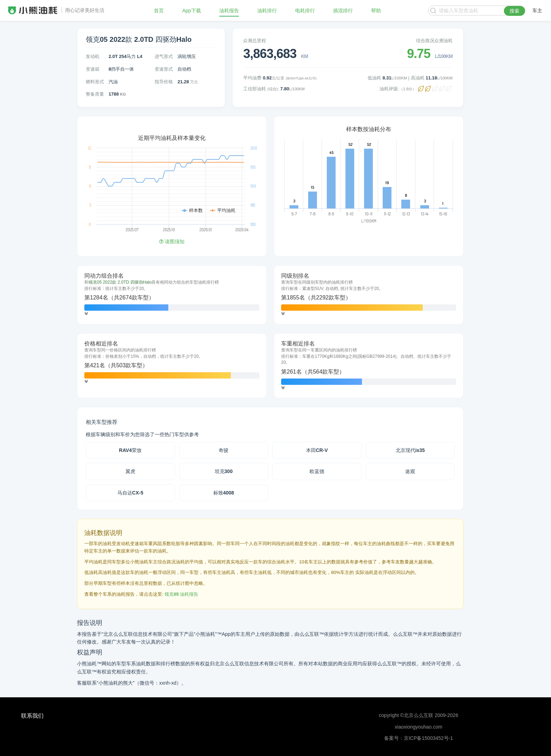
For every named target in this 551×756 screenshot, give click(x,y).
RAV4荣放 (130, 450)
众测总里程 (255, 41)
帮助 (376, 11)
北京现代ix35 (410, 450)
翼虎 (130, 471)
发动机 (93, 56)
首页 (159, 11)
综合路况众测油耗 (434, 41)
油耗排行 (267, 11)
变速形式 (164, 69)
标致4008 (224, 493)
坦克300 (224, 471)
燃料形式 (95, 82)
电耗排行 (305, 11)
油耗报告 (229, 11)
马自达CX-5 (130, 493)
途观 (410, 471)
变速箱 (93, 69)
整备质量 (95, 94)
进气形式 (164, 56)
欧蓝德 (317, 471)
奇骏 (223, 450)
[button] (86, 314)
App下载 (192, 11)
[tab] (172, 295)
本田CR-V (317, 450)
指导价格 (164, 82)
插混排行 (343, 11)
